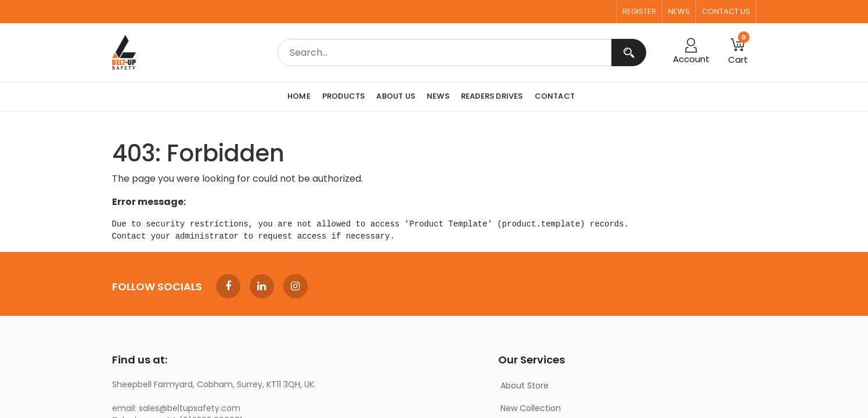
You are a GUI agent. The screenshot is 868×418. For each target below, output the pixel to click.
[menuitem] (302, 96)
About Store (525, 385)
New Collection (531, 408)
